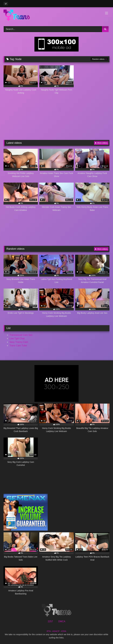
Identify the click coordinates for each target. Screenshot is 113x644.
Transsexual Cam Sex (21, 335)
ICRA (64, 631)
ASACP (56, 631)
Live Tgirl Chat (17, 338)
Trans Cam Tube (18, 346)
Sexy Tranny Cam (19, 342)
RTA (49, 631)
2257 (50, 621)
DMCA (62, 621)
